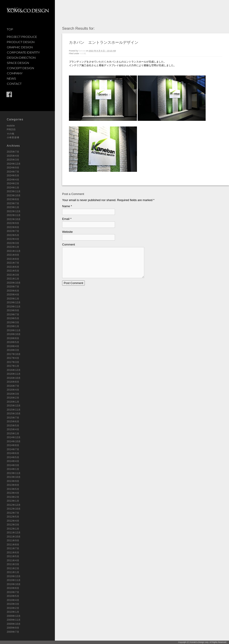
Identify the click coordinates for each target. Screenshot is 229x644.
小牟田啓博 (13, 137)
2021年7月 (13, 263)
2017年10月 (14, 354)
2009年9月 (13, 628)
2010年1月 (13, 612)
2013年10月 (14, 477)
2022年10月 (14, 219)
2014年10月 (14, 441)
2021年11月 (14, 251)
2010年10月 (14, 584)
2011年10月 (14, 537)
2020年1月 (13, 299)
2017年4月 (13, 358)
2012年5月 (13, 517)
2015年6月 (13, 422)
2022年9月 (13, 223)
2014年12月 (14, 437)
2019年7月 (13, 315)
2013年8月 (13, 485)
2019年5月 (13, 318)
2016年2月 (13, 398)
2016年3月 (13, 394)
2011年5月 (13, 556)
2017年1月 (13, 366)
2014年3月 (13, 465)
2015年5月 (13, 426)
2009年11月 (14, 620)
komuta (82, 51)
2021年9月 (13, 255)
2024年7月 (13, 172)
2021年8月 (13, 259)
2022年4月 (13, 239)
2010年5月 (13, 596)
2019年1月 (13, 326)
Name (66, 206)
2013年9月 (13, 481)
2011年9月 (13, 541)
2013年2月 (13, 497)
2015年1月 (13, 434)
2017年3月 (13, 362)
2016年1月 (13, 402)
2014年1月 (13, 469)
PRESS (11, 130)
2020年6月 (13, 291)
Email (66, 219)
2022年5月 (13, 235)
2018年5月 (13, 342)
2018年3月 (13, 350)
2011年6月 (13, 553)
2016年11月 (14, 374)
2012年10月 (14, 509)
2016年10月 (14, 378)
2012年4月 (13, 521)
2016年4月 (13, 390)
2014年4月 (13, 461)
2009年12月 (14, 616)
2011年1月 (13, 572)
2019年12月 (14, 303)
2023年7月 (13, 203)
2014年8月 (13, 445)
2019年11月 (14, 307)
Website (67, 232)
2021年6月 (13, 267)
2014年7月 (13, 449)
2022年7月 (13, 231)
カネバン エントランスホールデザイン (104, 43)
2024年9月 (13, 168)
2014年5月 (13, 457)
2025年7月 (13, 152)
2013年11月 (14, 473)
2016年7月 (13, 386)
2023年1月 (13, 207)
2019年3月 (13, 322)
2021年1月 (13, 279)
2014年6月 (13, 453)
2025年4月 (13, 156)
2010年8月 (13, 588)
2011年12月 (14, 533)
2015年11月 (14, 410)
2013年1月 (13, 501)
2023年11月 (14, 191)
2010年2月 (13, 608)
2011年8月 (13, 545)
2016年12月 (14, 370)
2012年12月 (14, 505)
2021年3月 (13, 275)
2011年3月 (13, 564)
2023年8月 (13, 199)
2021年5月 (13, 271)
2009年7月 (13, 632)
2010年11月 (14, 580)
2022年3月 (13, 243)
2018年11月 (14, 330)
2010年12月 (14, 576)
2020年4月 (13, 295)
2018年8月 (13, 338)
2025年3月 (13, 160)
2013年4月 (13, 493)
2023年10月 (14, 196)
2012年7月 (13, 513)
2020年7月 (13, 287)
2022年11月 (14, 215)
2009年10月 (14, 624)
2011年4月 (13, 560)
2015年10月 (14, 414)
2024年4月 (13, 180)
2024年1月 (13, 188)
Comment (68, 244)
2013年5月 (13, 489)
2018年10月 (14, 334)
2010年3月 (13, 604)
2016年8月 (13, 382)
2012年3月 (13, 525)
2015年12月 (14, 406)
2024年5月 (13, 176)
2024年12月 (14, 164)
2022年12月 (14, 211)
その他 (11, 134)
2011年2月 (13, 568)
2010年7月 (13, 592)
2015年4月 (13, 429)
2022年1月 (13, 247)
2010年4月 (13, 600)
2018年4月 (13, 346)
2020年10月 (14, 283)
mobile (11, 126)
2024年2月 (13, 183)
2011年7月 (13, 548)
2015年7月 (13, 418)
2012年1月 (13, 529)
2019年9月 (13, 310)
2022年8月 (13, 227)
